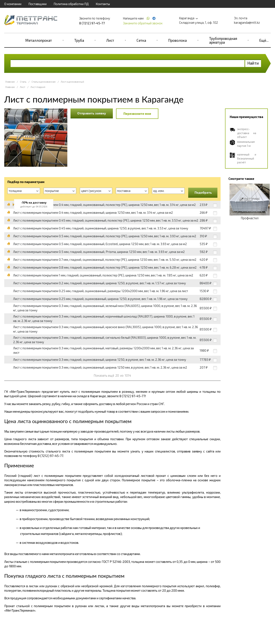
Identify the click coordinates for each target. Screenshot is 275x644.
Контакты (103, 4)
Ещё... (264, 40)
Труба (79, 40)
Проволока (178, 40)
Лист (110, 40)
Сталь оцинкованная (44, 82)
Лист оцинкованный (72, 82)
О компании (13, 4)
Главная (10, 82)
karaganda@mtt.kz (247, 22)
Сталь (23, 82)
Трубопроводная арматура (223, 40)
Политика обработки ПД (71, 4)
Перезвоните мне (137, 114)
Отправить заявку (92, 113)
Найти (253, 63)
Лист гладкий (38, 87)
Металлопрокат (39, 40)
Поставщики (37, 4)
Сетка (141, 40)
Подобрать (203, 192)
